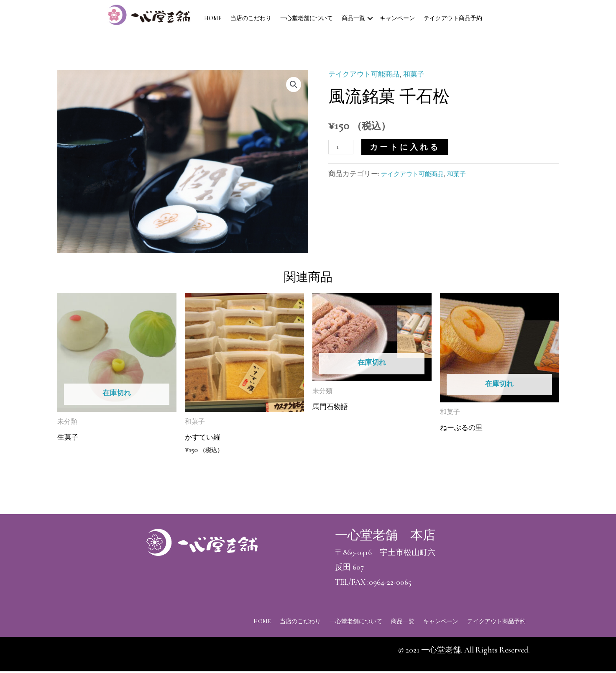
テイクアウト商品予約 (453, 18)
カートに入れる (408, 147)
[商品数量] (343, 146)
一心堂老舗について (307, 18)
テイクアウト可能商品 (368, 74)
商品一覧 (353, 18)
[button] (293, 85)
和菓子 (423, 74)
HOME (213, 18)
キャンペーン (397, 18)
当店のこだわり (251, 18)
